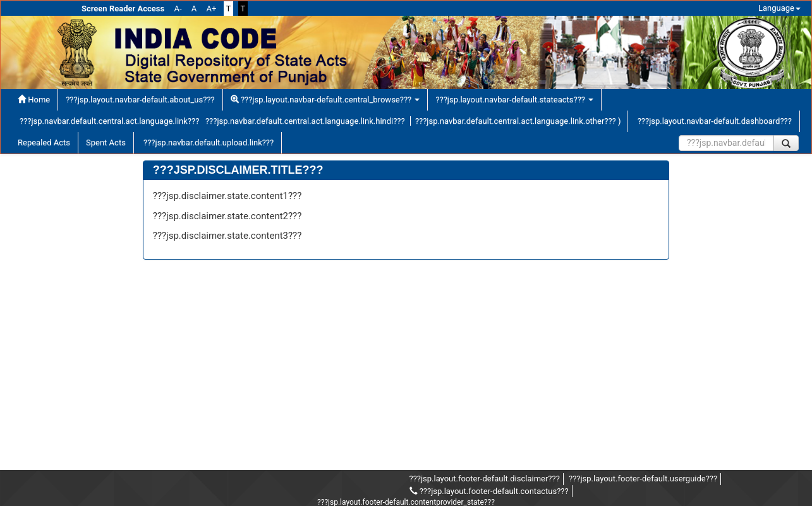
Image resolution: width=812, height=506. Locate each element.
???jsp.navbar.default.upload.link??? (208, 142)
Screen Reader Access (123, 9)
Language (779, 8)
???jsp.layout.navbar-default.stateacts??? (514, 99)
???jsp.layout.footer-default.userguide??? (643, 479)
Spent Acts (106, 142)
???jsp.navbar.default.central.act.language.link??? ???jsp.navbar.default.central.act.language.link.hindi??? (212, 121)
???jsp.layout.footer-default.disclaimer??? (485, 479)
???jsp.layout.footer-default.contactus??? (489, 491)
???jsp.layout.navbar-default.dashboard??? (713, 121)
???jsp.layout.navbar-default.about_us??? (140, 99)
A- (179, 9)
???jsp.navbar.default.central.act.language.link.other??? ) (518, 121)
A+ (211, 9)
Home (34, 99)
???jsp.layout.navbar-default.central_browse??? (325, 99)
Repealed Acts (44, 142)
